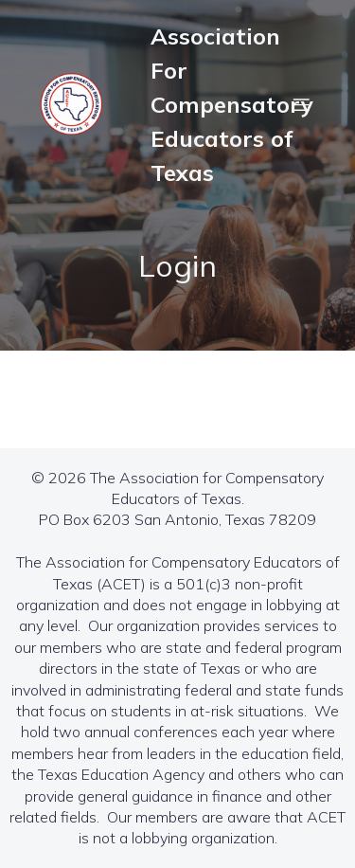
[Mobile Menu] (301, 104)
